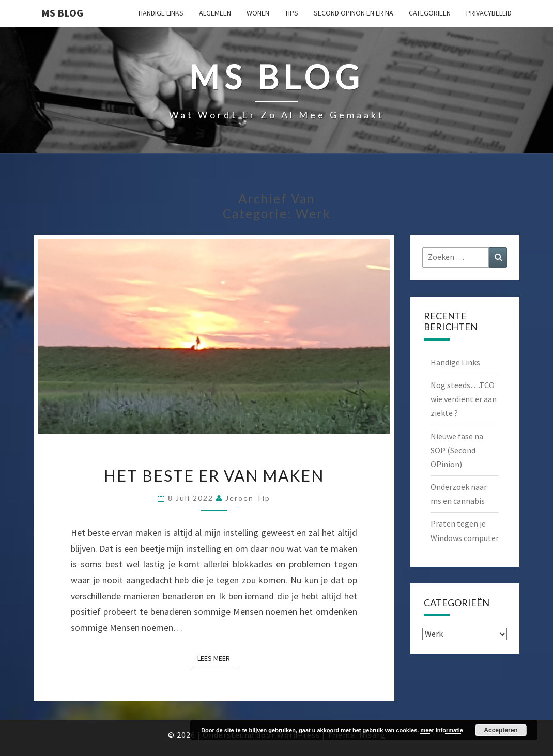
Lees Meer (217, 658)
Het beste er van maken (214, 475)
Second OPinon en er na (354, 13)
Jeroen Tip (248, 498)
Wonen (258, 13)
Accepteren (501, 730)
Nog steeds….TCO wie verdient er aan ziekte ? (464, 399)
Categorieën (430, 13)
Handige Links (161, 13)
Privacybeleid (489, 13)
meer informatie (442, 730)
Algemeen (215, 13)
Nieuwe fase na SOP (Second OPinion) (457, 450)
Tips (291, 13)
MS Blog (62, 13)
